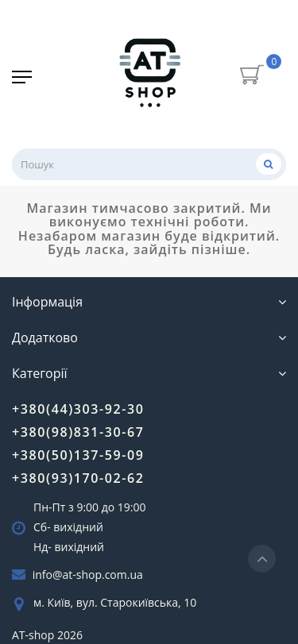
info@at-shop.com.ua (88, 575)
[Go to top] (262, 559)
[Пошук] (269, 164)
